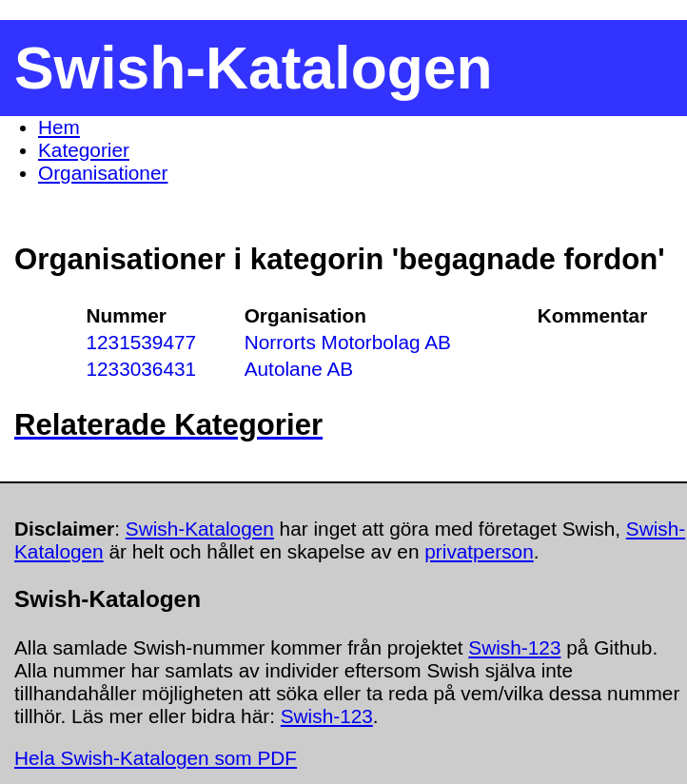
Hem (59, 127)
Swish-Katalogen (200, 529)
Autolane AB (299, 369)
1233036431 (141, 369)
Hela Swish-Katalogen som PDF (156, 758)
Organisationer (103, 173)
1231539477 (141, 342)
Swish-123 (514, 647)
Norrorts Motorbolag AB (348, 342)
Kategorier (84, 150)
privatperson (479, 551)
